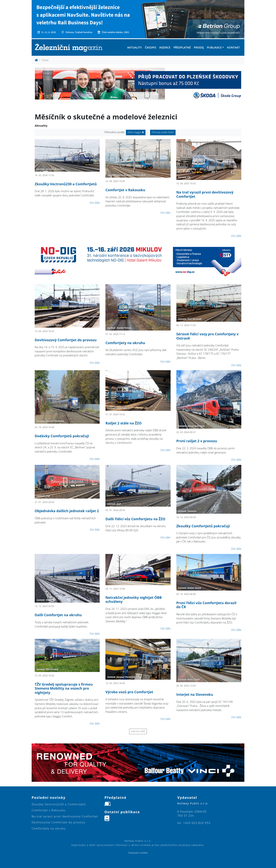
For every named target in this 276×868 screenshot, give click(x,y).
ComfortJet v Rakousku (125, 190)
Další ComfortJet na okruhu (58, 615)
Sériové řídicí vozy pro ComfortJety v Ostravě (207, 336)
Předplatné (182, 47)
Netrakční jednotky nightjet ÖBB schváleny (133, 600)
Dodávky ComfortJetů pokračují (62, 436)
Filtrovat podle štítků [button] (163, 132)
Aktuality (135, 47)
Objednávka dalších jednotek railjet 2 (67, 511)
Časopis (151, 47)
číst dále (95, 203)
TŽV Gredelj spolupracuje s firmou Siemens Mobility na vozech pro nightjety (64, 688)
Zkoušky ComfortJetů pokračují (203, 526)
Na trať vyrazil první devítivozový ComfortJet (205, 194)
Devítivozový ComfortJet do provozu (66, 340)
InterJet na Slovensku (195, 694)
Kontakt (233, 47)
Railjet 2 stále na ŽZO (123, 423)
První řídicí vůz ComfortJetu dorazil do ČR (206, 605)
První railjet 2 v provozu (197, 441)
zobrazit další (138, 731)
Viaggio (136, 132)
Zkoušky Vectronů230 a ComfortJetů (66, 184)
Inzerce (165, 47)
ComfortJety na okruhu (125, 343)
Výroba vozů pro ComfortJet (129, 692)
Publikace (214, 47)
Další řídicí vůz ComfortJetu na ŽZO (135, 519)
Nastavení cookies (138, 853)
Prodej (199, 47)
